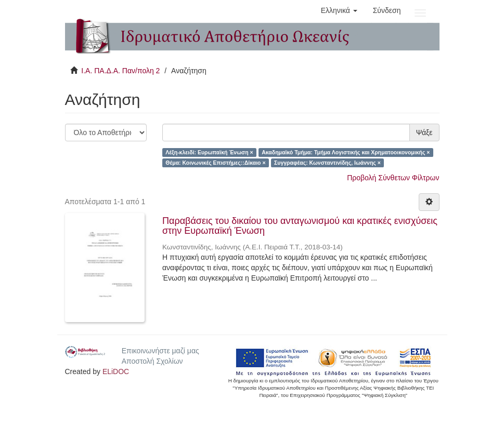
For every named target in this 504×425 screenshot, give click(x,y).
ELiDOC (116, 371)
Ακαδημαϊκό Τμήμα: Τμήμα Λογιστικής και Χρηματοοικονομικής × (346, 152)
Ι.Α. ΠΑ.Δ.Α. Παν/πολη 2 (120, 71)
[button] (339, 10)
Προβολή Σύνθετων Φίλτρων (393, 178)
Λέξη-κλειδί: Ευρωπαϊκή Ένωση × (209, 152)
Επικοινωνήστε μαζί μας (160, 351)
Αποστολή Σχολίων (152, 361)
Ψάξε (424, 132)
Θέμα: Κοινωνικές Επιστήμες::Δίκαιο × (215, 163)
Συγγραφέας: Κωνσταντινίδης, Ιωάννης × (327, 163)
